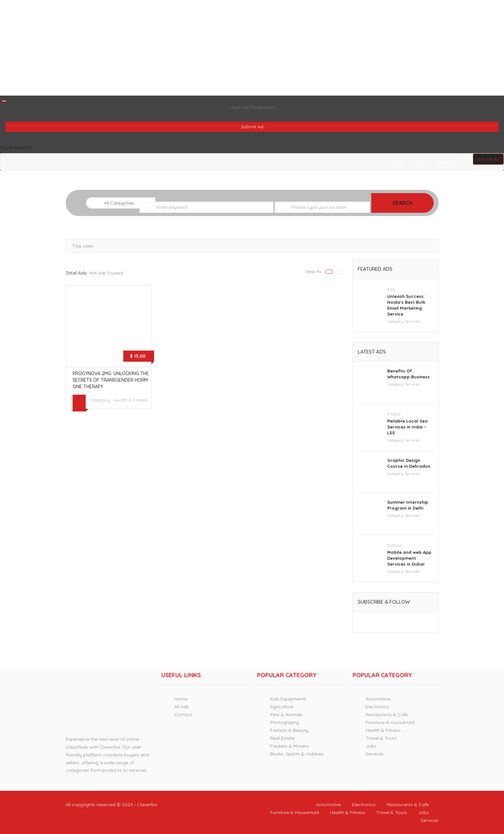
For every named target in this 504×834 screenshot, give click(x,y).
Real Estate (282, 738)
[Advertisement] (196, 48)
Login (236, 107)
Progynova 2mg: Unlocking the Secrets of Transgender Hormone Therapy (111, 380)
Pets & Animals (286, 715)
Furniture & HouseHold (390, 722)
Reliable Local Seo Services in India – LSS (408, 427)
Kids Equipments (288, 699)
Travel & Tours (381, 738)
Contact (446, 162)
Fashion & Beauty (289, 730)
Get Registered (259, 107)
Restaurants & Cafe (387, 715)
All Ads (420, 162)
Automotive (378, 699)
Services (412, 321)
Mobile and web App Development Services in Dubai (409, 558)
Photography (285, 722)
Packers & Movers (289, 746)
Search (402, 203)
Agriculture (282, 707)
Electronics (377, 707)
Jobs (371, 746)
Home (397, 162)
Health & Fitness (131, 400)
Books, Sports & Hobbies (297, 754)
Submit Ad (252, 127)
